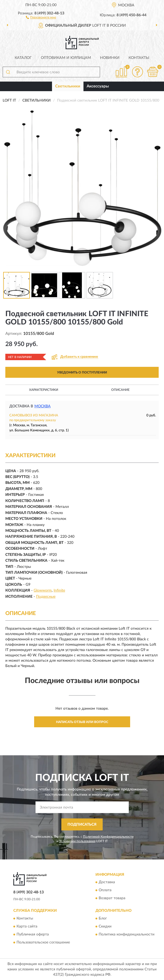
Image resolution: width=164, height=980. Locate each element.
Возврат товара (112, 898)
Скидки (105, 926)
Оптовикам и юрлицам (66, 58)
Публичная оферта (33, 934)
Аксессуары (98, 86)
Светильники (68, 86)
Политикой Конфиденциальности (108, 837)
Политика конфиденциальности (127, 934)
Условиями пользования (77, 841)
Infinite (59, 591)
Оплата (105, 890)
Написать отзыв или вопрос (82, 722)
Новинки (110, 58)
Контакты (139, 58)
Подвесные (46, 597)
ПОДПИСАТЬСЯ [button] (82, 825)
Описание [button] (120, 390)
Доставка (107, 882)
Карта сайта (27, 926)
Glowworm (43, 591)
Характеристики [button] (44, 390)
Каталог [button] (23, 58)
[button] (41, 17)
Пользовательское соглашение (43, 942)
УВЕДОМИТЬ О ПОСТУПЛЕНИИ (82, 372)
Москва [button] (43, 406)
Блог (103, 918)
